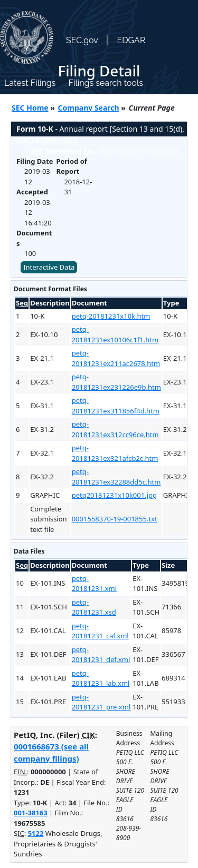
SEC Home (30, 108)
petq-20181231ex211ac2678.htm (116, 358)
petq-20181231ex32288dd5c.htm (116, 477)
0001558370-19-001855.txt (115, 519)
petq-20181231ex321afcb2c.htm (115, 453)
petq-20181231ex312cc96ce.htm (115, 429)
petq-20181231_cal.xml (100, 631)
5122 (36, 833)
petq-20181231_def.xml (101, 655)
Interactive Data (49, 267)
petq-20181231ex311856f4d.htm (116, 406)
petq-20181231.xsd (94, 607)
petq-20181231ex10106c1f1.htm (115, 334)
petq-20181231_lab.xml (101, 678)
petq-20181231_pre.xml (101, 702)
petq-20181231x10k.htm (111, 316)
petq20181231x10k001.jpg (114, 495)
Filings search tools (106, 83)
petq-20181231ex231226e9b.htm (116, 382)
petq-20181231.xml (94, 584)
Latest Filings (30, 83)
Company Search (89, 108)
